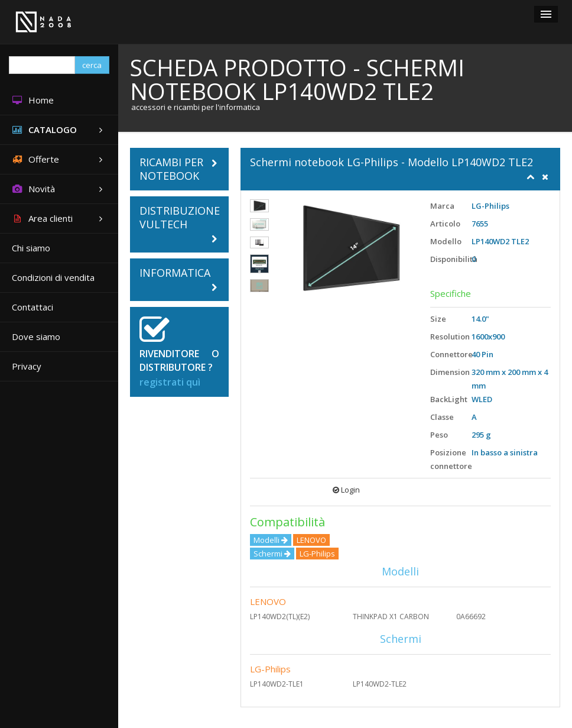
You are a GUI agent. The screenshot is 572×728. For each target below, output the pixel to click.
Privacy (27, 366)
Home (33, 100)
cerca (92, 65)
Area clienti (59, 219)
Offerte (59, 159)
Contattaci (32, 307)
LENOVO (268, 601)
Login (346, 490)
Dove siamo (36, 337)
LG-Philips (270, 669)
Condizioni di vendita (53, 277)
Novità (59, 189)
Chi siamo (31, 248)
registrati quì (170, 382)
